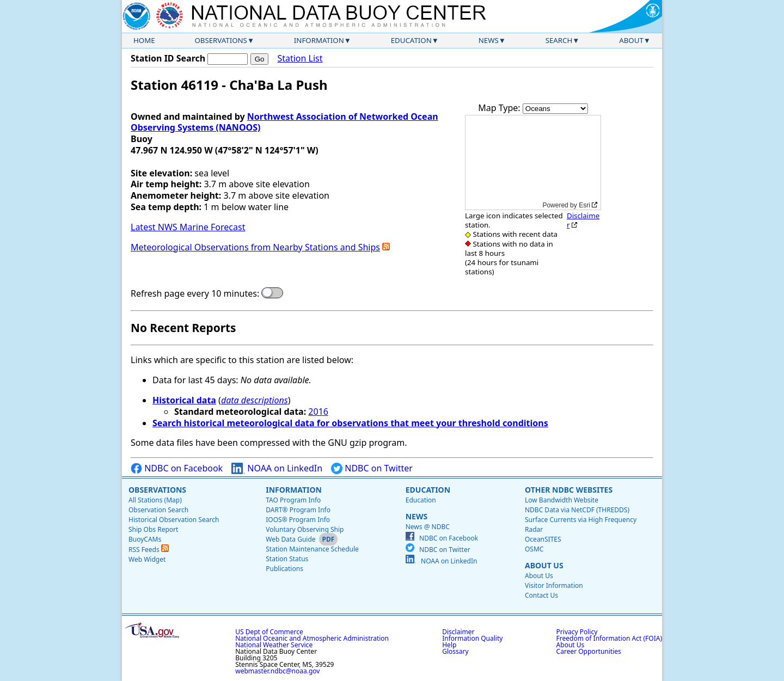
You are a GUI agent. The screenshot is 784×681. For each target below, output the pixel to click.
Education (411, 40)
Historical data (184, 400)
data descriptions (255, 400)
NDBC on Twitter (372, 468)
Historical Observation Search (174, 520)
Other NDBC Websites (569, 490)
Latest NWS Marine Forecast (188, 227)
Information (319, 40)
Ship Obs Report (153, 529)
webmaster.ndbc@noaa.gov (277, 671)
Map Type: (500, 108)
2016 (318, 412)
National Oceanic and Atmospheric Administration (312, 638)
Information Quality (472, 638)
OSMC (534, 549)
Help (449, 645)
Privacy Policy (577, 632)
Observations (220, 40)
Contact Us (541, 595)
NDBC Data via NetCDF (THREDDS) (577, 510)
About (631, 40)
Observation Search (158, 510)
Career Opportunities (589, 651)
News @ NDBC (428, 527)
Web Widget (147, 559)
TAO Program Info (293, 500)
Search (559, 40)
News (489, 40)
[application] (533, 162)
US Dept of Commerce (269, 632)
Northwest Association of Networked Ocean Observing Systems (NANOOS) (284, 122)
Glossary (455, 651)
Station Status (287, 559)
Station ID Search (168, 58)
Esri (584, 205)
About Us (544, 565)
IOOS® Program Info (298, 520)
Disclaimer (583, 220)
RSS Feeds (149, 550)
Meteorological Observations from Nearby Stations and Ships (255, 247)
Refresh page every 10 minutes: (195, 294)
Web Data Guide (290, 539)
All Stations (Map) (155, 500)
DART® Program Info (298, 510)
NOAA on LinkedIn (277, 468)
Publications (284, 569)
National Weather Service (274, 645)
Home (144, 40)
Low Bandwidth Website (562, 500)
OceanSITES (543, 539)
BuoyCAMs (145, 539)
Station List (300, 59)
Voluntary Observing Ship (305, 529)
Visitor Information (554, 585)
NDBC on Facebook (177, 468)
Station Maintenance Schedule (312, 549)
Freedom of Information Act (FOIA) (609, 638)
